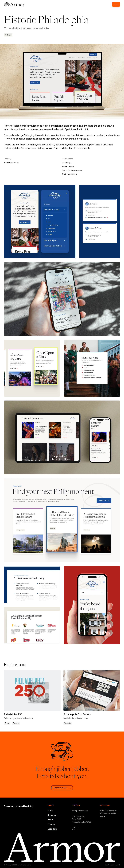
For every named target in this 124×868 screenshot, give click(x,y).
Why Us (51, 824)
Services (52, 815)
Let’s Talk (52, 829)
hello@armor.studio (80, 811)
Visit (101, 817)
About (50, 820)
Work (50, 811)
